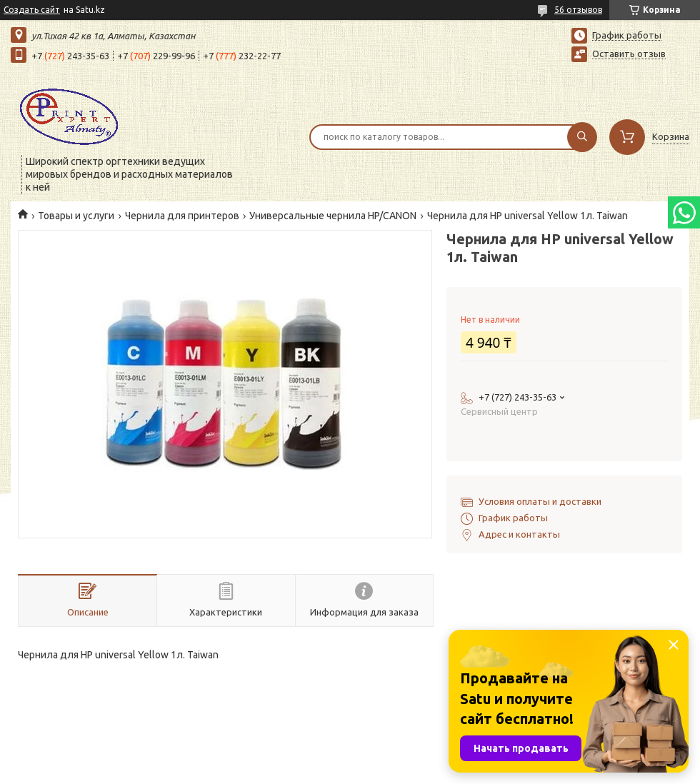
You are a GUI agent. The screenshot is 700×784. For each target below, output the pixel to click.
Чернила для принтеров (182, 216)
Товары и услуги (76, 216)
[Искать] (582, 137)
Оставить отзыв (629, 54)
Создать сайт (32, 10)
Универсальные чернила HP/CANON (333, 216)
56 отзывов (578, 10)
